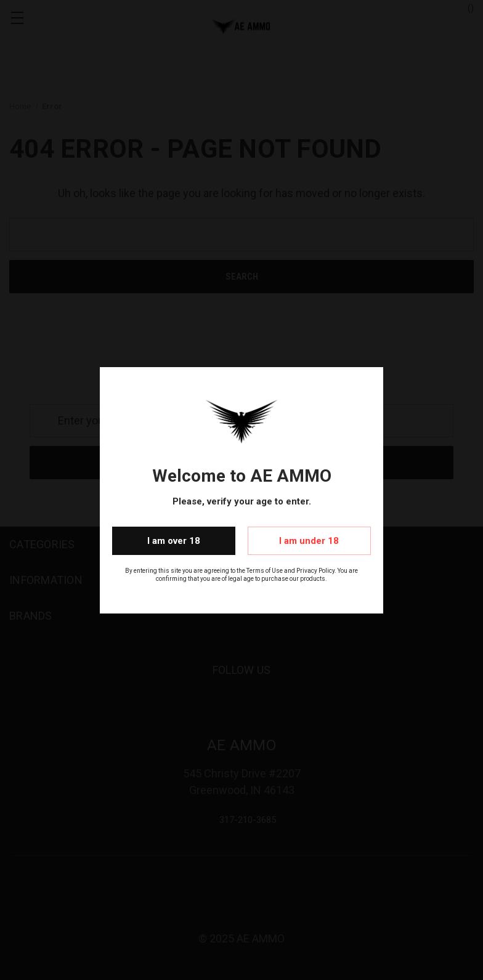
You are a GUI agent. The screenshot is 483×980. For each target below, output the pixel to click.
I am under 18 (309, 541)
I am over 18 (174, 541)
